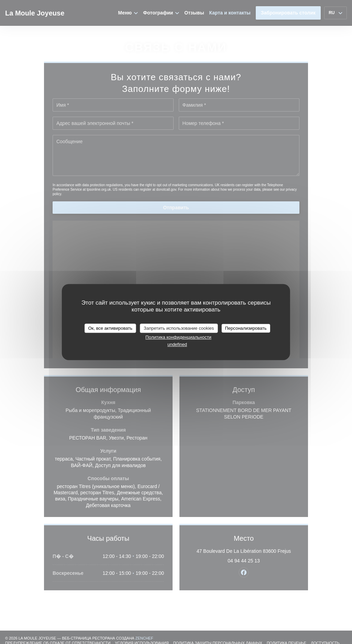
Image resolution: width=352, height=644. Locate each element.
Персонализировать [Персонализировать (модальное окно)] (246, 328)
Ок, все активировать (110, 328)
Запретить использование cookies (179, 328)
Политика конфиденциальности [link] (178, 337)
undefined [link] (177, 344)
